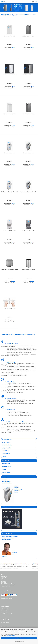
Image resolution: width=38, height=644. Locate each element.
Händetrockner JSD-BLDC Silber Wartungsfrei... (28, 114)
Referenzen (3, 581)
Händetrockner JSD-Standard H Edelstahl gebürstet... (9, 270)
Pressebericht (4, 583)
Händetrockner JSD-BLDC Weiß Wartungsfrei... (9, 114)
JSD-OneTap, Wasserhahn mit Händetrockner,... (9, 309)
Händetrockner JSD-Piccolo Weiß (9, 231)
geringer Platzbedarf (6, 448)
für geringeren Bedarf (7, 440)
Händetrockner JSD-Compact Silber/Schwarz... (28, 75)
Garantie (3, 580)
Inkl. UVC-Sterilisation (7, 445)
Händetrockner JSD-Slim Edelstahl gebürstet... (28, 270)
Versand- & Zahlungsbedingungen (8, 584)
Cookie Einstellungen (6, 586)
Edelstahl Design (6, 451)
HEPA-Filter (5, 456)
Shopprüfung (4, 576)
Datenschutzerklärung (10, 635)
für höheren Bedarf (6, 442)
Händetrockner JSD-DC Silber (28, 36)
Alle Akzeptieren (19, 638)
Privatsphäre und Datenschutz (8, 585)
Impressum (3, 578)
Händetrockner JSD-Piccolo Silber (28, 231)
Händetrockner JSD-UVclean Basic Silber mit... (28, 192)
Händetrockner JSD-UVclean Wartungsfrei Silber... (28, 153)
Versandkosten (6, 622)
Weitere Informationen (19, 641)
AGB (2, 579)
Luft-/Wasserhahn (6, 454)
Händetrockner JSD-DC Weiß (9, 36)
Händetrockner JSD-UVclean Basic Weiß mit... (9, 192)
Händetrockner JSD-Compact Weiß (9, 75)
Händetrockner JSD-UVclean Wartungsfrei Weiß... (9, 153)
